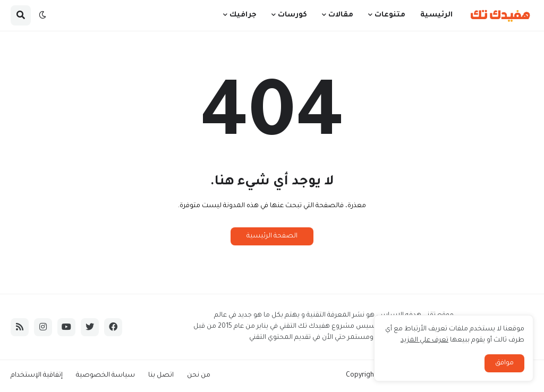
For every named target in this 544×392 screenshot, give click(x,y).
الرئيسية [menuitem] (436, 15)
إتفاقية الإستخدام (37, 376)
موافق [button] (504, 363)
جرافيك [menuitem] (243, 15)
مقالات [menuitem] (341, 15)
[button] (42, 15)
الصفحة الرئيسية (272, 236)
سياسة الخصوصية (105, 376)
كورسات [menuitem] (292, 15)
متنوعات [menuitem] (390, 15)
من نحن (199, 376)
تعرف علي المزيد (424, 340)
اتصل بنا (161, 376)
